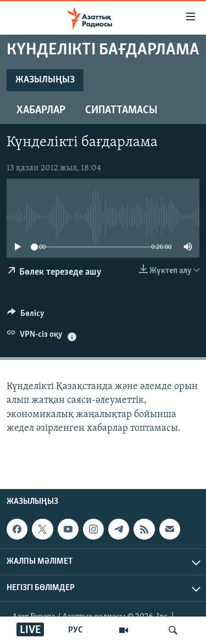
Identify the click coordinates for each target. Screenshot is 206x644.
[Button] (26, 316)
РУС (76, 630)
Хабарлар (41, 110)
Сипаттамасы (121, 110)
